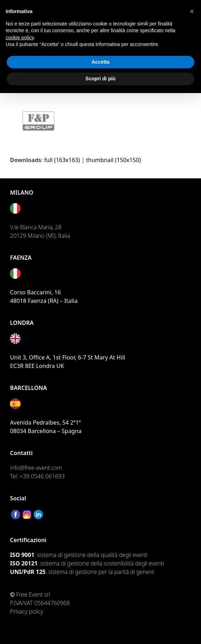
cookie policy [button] (20, 38)
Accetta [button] (100, 62)
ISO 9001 (22, 555)
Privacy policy (27, 611)
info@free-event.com (36, 468)
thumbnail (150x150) (114, 160)
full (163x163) (62, 160)
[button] (192, 11)
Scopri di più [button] (100, 79)
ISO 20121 (24, 563)
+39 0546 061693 (42, 476)
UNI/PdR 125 (28, 572)
